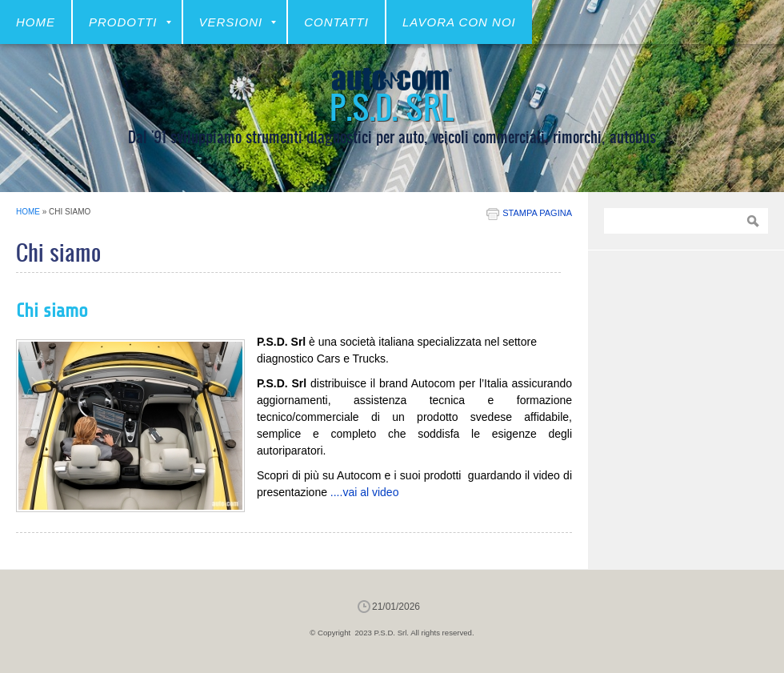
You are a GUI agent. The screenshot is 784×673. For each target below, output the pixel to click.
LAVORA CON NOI (459, 22)
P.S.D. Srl (392, 106)
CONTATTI (336, 22)
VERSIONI (238, 22)
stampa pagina (537, 213)
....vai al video (365, 492)
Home (36, 22)
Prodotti (130, 22)
